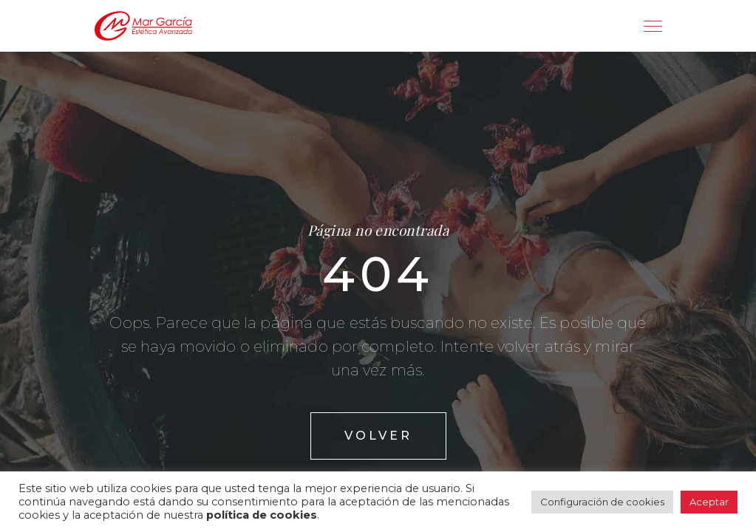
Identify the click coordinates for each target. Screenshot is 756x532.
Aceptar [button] (709, 502)
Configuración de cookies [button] (602, 502)
